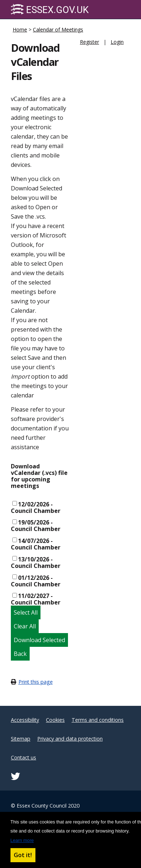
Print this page (36, 682)
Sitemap (21, 739)
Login (117, 42)
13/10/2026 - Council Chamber (36, 562)
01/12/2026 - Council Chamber (36, 581)
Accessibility (25, 720)
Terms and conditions (98, 720)
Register (89, 42)
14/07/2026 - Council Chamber (36, 544)
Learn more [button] (22, 840)
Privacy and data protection (70, 739)
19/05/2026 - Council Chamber (36, 526)
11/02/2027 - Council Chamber (36, 599)
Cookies (55, 720)
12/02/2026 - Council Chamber (36, 507)
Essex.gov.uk (50, 10)
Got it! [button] (23, 855)
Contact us (23, 757)
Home (20, 30)
